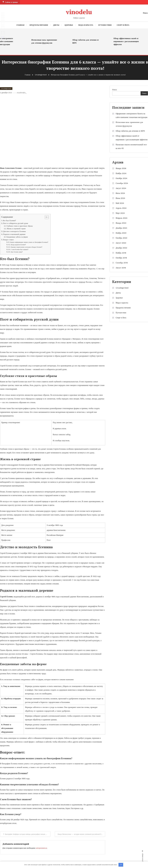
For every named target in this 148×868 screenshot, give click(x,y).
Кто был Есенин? (9, 220)
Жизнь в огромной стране (16, 229)
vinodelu (79, 12)
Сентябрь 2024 (122, 183)
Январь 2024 (121, 223)
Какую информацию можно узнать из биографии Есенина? (29, 242)
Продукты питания (39, 25)
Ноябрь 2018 (121, 253)
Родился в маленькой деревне (14, 234)
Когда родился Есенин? (18, 245)
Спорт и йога (123, 25)
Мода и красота (86, 25)
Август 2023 (121, 243)
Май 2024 (120, 203)
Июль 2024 (120, 193)
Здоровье (69, 25)
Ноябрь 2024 (121, 173)
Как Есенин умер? (17, 252)
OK (121, 865)
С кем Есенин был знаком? (20, 249)
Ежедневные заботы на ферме (17, 237)
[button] (46, 217)
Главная (20, 25)
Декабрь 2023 (121, 228)
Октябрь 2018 (121, 258)
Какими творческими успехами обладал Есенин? (27, 247)
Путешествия (105, 25)
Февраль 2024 (121, 218)
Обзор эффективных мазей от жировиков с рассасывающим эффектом (129, 41)
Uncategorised (6, 88)
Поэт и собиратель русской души (16, 223)
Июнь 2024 (120, 198)
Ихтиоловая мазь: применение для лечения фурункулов (47, 41)
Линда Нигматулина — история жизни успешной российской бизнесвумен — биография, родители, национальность (81, 834)
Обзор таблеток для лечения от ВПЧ (88, 41)
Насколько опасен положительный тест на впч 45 (131, 146)
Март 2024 (120, 213)
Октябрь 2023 (121, 238)
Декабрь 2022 (121, 248)
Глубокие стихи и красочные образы (20, 226)
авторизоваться (42, 848)
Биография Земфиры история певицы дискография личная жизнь (28, 834)
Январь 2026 (121, 168)
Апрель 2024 (121, 208)
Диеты (56, 25)
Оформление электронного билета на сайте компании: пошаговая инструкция (131, 115)
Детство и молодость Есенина (15, 231)
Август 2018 (121, 268)
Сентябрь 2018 (122, 263)
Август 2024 (121, 188)
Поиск (114, 90)
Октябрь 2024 (121, 178)
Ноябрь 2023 (121, 233)
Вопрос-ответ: (9, 240)
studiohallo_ (22, 93)
